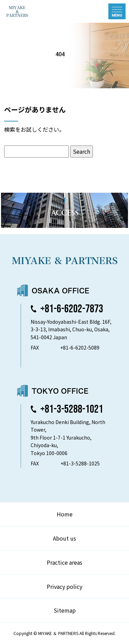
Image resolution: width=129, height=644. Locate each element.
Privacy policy (64, 586)
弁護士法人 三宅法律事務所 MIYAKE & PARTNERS (34, 11)
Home (65, 514)
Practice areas (64, 562)
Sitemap (65, 610)
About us (64, 538)
